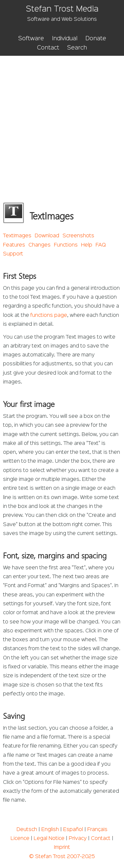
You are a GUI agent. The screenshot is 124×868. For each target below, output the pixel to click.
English (50, 830)
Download (47, 236)
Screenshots (78, 236)
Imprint (62, 848)
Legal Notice (49, 839)
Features (14, 245)
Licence (20, 839)
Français (97, 830)
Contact (48, 48)
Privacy (78, 839)
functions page (49, 316)
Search (77, 48)
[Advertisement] (62, 121)
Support (13, 254)
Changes (40, 245)
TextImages (17, 236)
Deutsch (27, 830)
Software (31, 39)
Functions (66, 245)
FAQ (101, 245)
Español (73, 830)
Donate (96, 39)
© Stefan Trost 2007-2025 (62, 857)
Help (87, 245)
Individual (65, 39)
